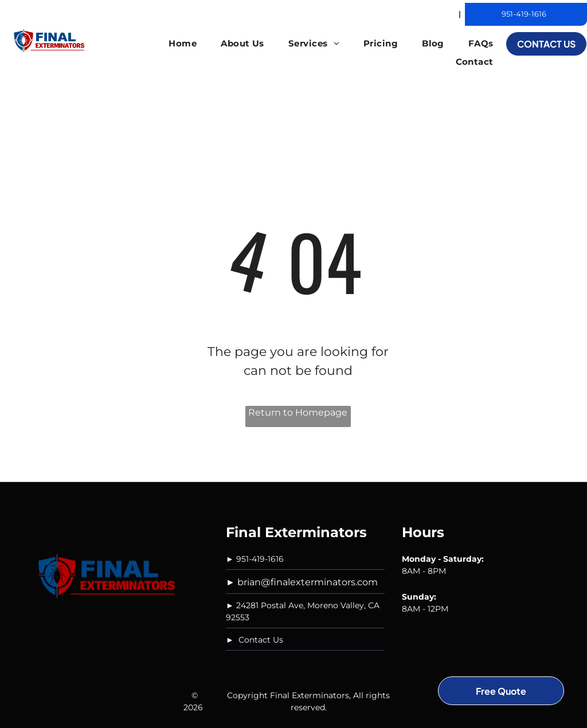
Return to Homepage (298, 412)
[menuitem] (183, 44)
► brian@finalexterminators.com (302, 582)
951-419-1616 (524, 14)
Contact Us (261, 640)
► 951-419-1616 (255, 559)
